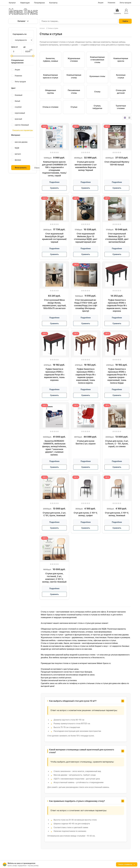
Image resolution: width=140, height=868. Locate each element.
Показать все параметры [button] (23, 130)
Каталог (23, 21)
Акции (101, 3)
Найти (125, 21)
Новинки (111, 3)
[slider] (54, 152)
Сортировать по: (20, 34)
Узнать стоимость (127, 864)
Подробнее (54, 182)
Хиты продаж (125, 3)
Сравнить (54, 188)
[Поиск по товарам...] (79, 21)
